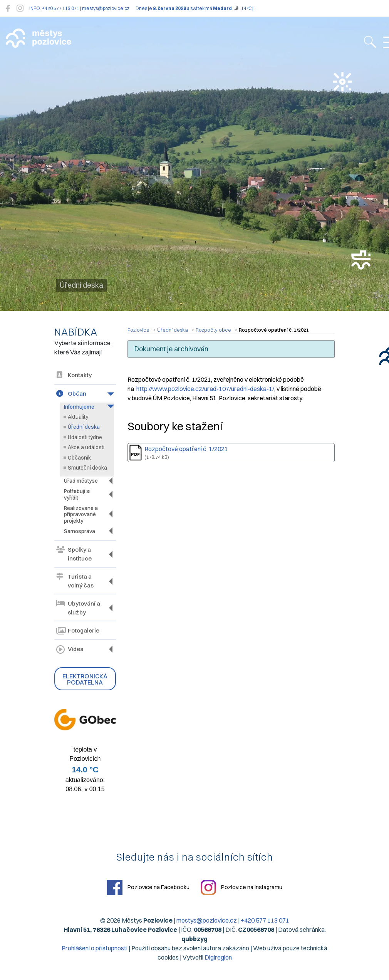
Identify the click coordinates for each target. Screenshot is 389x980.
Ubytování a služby (78, 608)
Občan (71, 394)
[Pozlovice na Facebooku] (8, 8)
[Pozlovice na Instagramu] (20, 8)
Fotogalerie (78, 631)
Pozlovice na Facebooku (148, 888)
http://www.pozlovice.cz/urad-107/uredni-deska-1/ (205, 389)
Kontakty (74, 375)
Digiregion (218, 957)
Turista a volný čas (75, 581)
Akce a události (86, 447)
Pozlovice (138, 330)
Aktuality (78, 417)
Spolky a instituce (74, 554)
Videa (70, 650)
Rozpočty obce (213, 330)
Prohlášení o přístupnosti (95, 948)
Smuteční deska (87, 468)
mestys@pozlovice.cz (207, 920)
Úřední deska (84, 427)
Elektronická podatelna (85, 679)
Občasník (79, 458)
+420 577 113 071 (265, 920)
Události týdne (85, 437)
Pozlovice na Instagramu (241, 888)
